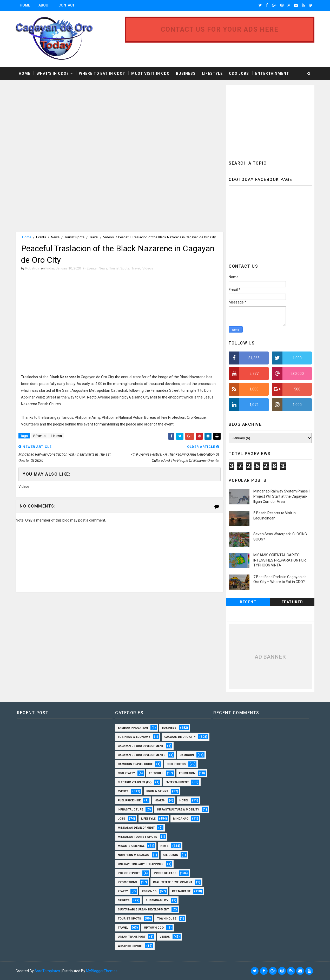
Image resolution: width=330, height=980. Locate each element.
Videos (108, 237)
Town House (167, 919)
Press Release (165, 873)
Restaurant (181, 891)
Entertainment (272, 73)
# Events (39, 436)
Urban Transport (132, 937)
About (44, 5)
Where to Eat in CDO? (102, 73)
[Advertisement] (59, 121)
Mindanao (181, 819)
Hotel (184, 800)
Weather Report (130, 946)
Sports (124, 900)
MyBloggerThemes (102, 971)
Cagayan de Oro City (180, 737)
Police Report (129, 873)
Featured (292, 602)
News (55, 237)
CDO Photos (176, 764)
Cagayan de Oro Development (141, 746)
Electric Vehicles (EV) (135, 782)
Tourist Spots (74, 237)
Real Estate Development (173, 882)
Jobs (121, 819)
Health (160, 800)
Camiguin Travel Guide (135, 764)
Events (41, 237)
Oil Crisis (171, 855)
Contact (67, 5)
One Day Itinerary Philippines (141, 864)
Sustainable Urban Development (143, 910)
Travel (94, 237)
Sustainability (157, 900)
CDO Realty (126, 773)
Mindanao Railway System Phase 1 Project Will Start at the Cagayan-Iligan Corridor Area (282, 496)
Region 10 (149, 891)
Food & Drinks (157, 791)
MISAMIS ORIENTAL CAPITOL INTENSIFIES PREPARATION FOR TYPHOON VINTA (280, 560)
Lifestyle (212, 73)
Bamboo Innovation (133, 728)
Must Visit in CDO (150, 73)
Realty (123, 891)
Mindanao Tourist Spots (137, 837)
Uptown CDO (154, 928)
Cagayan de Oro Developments (142, 755)
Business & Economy (134, 737)
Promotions (127, 882)
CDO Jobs (239, 73)
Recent (248, 602)
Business (186, 73)
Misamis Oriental (131, 846)
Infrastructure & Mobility (178, 810)
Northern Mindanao (133, 855)
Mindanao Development (136, 828)
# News (56, 436)
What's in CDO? (53, 73)
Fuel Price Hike (129, 800)
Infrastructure (130, 810)
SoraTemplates (47, 971)
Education (187, 773)
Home (25, 5)
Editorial (156, 773)
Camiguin (187, 755)
